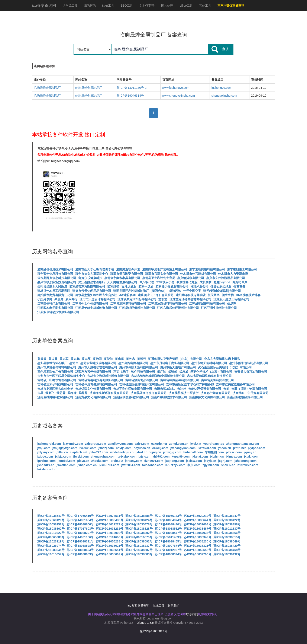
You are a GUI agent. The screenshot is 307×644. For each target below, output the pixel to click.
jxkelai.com (200, 456)
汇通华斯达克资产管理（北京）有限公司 (175, 359)
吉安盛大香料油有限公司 (251, 372)
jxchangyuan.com (183, 448)
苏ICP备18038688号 (139, 516)
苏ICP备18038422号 (227, 520)
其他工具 (205, 6)
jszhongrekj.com (49, 444)
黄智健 (108, 359)
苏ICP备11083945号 (51, 550)
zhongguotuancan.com (243, 444)
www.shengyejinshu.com (179, 96)
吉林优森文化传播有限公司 (93, 389)
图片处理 (167, 6)
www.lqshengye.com (176, 88)
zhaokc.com (100, 461)
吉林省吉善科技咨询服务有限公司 (101, 380)
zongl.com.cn (179, 444)
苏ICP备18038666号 (227, 533)
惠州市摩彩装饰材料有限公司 (57, 367)
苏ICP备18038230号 (198, 541)
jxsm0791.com (109, 465)
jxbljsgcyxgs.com (65, 448)
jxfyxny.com (46, 452)
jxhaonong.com (245, 461)
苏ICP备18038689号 (80, 554)
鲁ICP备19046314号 (130, 96)
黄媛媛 (42, 359)
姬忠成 (184, 372)
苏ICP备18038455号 (168, 541)
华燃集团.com (214, 452)
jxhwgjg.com (172, 452)
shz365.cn (228, 465)
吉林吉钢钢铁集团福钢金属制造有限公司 (158, 376)
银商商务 (239, 286)
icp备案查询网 (44, 6)
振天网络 (214, 295)
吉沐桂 (182, 389)
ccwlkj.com (160, 448)
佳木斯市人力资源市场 (233, 274)
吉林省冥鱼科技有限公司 (217, 380)
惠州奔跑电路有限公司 (133, 363)
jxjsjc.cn (144, 456)
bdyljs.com (124, 448)
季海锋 (72, 393)
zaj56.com (142, 444)
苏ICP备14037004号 (198, 524)
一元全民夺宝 (192, 291)
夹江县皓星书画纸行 (92, 282)
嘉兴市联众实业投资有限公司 (57, 282)
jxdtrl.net (240, 448)
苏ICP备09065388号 (51, 537)
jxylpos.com (257, 448)
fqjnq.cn (155, 452)
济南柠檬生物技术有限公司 (169, 397)
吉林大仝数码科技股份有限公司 (108, 376)
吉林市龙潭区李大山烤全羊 (55, 389)
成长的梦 (206, 282)
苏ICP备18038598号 (80, 546)
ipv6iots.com (46, 461)
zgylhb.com (211, 465)
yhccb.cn (225, 448)
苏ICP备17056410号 (80, 516)
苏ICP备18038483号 (110, 520)
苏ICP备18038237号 (139, 546)
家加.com (194, 465)
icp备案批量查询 (138, 606)
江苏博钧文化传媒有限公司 (90, 304)
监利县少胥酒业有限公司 (172, 286)
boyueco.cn (142, 448)
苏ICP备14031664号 (80, 520)
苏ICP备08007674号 (168, 546)
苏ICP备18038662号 (51, 529)
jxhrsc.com (234, 452)
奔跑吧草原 (240, 282)
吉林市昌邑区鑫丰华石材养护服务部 (190, 384)
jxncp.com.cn (87, 465)
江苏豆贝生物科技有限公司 (219, 308)
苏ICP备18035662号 (110, 554)
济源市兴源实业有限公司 (162, 274)
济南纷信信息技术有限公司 (55, 269)
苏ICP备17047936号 (198, 533)
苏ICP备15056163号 (168, 516)
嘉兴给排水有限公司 (191, 278)
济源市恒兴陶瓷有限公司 (127, 274)
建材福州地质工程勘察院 (54, 291)
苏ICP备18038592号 (139, 541)
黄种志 (130, 359)
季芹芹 (83, 393)
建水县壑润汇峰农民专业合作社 (96, 295)
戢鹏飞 (50, 393)
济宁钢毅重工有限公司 (242, 269)
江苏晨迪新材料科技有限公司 (168, 304)
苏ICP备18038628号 (139, 529)
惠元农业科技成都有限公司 (98, 363)
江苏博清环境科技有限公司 (128, 304)
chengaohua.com (103, 456)
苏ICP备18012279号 (110, 524)
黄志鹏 (75, 359)
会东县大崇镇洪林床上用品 (222, 359)
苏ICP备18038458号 (227, 550)
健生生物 (228, 295)
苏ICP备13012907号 (168, 550)
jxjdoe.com (45, 456)
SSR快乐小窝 (165, 282)
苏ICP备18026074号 (51, 546)
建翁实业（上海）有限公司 (156, 295)
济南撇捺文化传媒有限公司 (207, 397)
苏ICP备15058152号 (51, 524)
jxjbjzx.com (63, 456)
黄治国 (97, 359)
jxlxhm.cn (217, 456)
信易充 (232, 304)
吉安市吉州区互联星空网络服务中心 (61, 376)
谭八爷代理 (147, 282)
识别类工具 (70, 6)
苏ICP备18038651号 (110, 550)
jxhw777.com (99, 452)
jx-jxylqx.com (127, 456)
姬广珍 (162, 372)
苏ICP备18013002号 (110, 533)
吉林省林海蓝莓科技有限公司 (180, 380)
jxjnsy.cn (250, 452)
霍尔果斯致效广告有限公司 (55, 372)
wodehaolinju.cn (122, 452)
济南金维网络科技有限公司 (55, 397)
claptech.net (79, 452)
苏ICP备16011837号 (227, 529)
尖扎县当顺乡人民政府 (52, 286)
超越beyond (222, 282)
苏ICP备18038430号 (168, 524)
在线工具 (158, 606)
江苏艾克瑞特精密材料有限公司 (190, 299)
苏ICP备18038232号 (110, 529)
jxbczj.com (106, 448)
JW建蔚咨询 (127, 295)
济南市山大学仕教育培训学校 (95, 269)
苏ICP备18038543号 (51, 516)
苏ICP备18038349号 (198, 537)
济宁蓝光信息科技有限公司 (55, 274)
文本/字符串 (147, 6)
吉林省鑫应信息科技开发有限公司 (142, 384)
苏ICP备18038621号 (110, 546)
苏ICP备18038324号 (168, 554)
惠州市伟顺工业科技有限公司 (139, 367)
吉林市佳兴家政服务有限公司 (235, 384)
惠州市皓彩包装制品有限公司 (249, 363)
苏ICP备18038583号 (139, 554)
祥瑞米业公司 (199, 286)
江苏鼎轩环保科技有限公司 (137, 308)
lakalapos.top (47, 469)
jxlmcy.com (234, 456)
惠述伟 (74, 363)
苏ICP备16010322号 (51, 533)
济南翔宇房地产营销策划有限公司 (165, 269)
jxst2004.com (131, 465)
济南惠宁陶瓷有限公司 (216, 393)
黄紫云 (142, 359)
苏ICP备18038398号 (227, 524)
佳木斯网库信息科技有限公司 (57, 278)
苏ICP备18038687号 (139, 550)
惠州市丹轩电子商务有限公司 (170, 363)
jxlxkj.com (251, 456)
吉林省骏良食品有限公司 (142, 380)
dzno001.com (154, 461)
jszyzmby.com (73, 444)
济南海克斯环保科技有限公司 (109, 393)
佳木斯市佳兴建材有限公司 (198, 274)
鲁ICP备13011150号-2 (132, 88)
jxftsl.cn (62, 452)
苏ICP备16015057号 (51, 554)
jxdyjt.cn (210, 461)
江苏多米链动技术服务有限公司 (58, 312)
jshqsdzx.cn (46, 465)
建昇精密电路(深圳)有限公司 (222, 291)
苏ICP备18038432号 (227, 554)
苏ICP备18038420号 (227, 546)
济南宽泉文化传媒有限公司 (93, 397)
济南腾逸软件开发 (128, 269)
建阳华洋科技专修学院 (191, 295)
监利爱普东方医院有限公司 (87, 286)
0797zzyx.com (175, 465)
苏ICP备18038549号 (227, 541)
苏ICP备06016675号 (139, 537)
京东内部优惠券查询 (231, 6)
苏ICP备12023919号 (51, 541)
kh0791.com (161, 456)
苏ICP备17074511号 (110, 516)
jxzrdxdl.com (207, 448)
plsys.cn (83, 461)
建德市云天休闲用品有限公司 (92, 291)
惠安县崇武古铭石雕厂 (52, 363)
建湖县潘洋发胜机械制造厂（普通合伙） (140, 291)
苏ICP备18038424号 (139, 520)
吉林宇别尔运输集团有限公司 (133, 389)
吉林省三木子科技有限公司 (55, 384)
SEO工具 (127, 6)
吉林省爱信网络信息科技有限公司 (209, 376)
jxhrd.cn (141, 452)
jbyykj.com (81, 456)
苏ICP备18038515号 (227, 537)
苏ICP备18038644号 (198, 520)
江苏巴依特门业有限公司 (54, 304)
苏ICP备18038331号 (80, 541)
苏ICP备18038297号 (80, 533)
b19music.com (248, 465)
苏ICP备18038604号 (80, 550)
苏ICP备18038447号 (168, 533)
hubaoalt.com (193, 452)
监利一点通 (146, 286)
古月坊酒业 (129, 286)
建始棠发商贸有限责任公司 (55, 295)
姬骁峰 (173, 372)
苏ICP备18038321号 (198, 546)
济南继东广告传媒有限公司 (251, 393)
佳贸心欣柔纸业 (221, 286)
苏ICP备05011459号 (168, 537)
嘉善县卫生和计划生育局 (159, 278)
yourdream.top (214, 444)
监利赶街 (113, 286)
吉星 (40, 393)
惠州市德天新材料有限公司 (209, 363)
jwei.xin (196, 444)
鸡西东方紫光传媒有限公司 (93, 372)
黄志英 (86, 359)
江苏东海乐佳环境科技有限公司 (178, 308)
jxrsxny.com (134, 461)
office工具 (186, 6)
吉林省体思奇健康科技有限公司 (96, 384)
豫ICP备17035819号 (153, 631)
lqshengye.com (222, 88)
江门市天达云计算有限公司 (97, 299)
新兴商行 (71, 299)
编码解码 (90, 6)
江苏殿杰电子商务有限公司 (55, 308)
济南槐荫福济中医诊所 (184, 393)
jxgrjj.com (225, 461)
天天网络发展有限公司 (122, 282)
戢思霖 (61, 393)
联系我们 (174, 606)
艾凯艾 (163, 299)
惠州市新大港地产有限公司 (178, 367)
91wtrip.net (159, 444)
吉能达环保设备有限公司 (205, 389)
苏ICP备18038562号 (168, 529)
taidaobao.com (153, 465)
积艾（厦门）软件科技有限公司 (134, 372)
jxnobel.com (67, 461)
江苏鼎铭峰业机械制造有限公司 (96, 308)
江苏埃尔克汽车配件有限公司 (137, 299)
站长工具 (108, 6)
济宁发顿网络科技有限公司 (207, 269)
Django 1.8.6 (145, 623)
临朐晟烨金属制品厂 (47, 88)
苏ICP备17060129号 (51, 520)
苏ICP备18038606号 (80, 524)
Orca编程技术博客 (248, 295)
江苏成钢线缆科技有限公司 (207, 304)
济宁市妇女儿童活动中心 (92, 274)
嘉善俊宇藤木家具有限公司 (122, 278)
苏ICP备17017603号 (80, 529)
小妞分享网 (45, 299)
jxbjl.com (44, 448)
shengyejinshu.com (224, 96)
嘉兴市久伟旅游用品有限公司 (226, 278)
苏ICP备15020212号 (198, 516)
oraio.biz (117, 461)
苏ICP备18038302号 (139, 533)
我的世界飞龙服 (187, 282)
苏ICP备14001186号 (80, 537)
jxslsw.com (194, 461)
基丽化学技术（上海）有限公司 (211, 372)
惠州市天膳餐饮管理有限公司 (98, 367)
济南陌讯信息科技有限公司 (131, 397)
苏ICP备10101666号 (110, 537)
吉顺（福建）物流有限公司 (249, 389)
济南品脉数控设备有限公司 (245, 397)
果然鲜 (59, 299)
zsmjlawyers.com (120, 444)
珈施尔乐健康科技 (90, 278)
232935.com (88, 448)
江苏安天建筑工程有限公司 (231, 299)
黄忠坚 (119, 359)
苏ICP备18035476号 (139, 524)
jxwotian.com (66, 465)
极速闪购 (175, 291)
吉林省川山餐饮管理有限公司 (57, 380)
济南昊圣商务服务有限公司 (149, 393)
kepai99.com (181, 456)
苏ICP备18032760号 (198, 554)
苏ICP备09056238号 (110, 541)
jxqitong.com (174, 461)
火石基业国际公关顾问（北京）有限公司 (225, 367)
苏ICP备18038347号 (227, 516)
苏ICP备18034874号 (168, 520)
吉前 (226, 389)
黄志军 (64, 359)
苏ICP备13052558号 (198, 550)
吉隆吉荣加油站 (165, 389)
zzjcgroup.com (96, 444)
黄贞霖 (53, 359)
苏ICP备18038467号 (198, 529)
